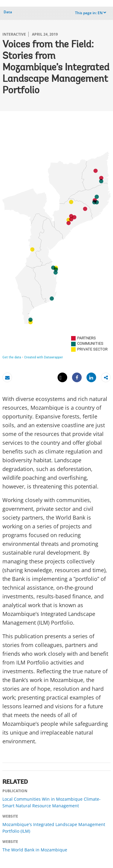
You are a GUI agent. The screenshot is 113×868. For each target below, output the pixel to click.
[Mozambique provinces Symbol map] (56, 241)
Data (8, 12)
